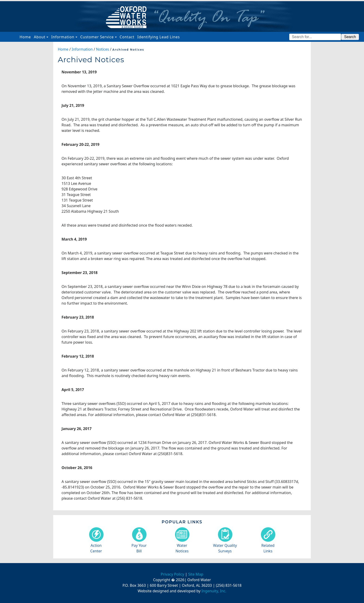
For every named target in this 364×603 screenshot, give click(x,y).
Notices (103, 49)
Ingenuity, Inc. (214, 591)
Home (26, 37)
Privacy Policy (172, 574)
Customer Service (97, 37)
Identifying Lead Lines (159, 37)
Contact (127, 37)
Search (350, 37)
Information (63, 37)
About (40, 37)
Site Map (196, 574)
